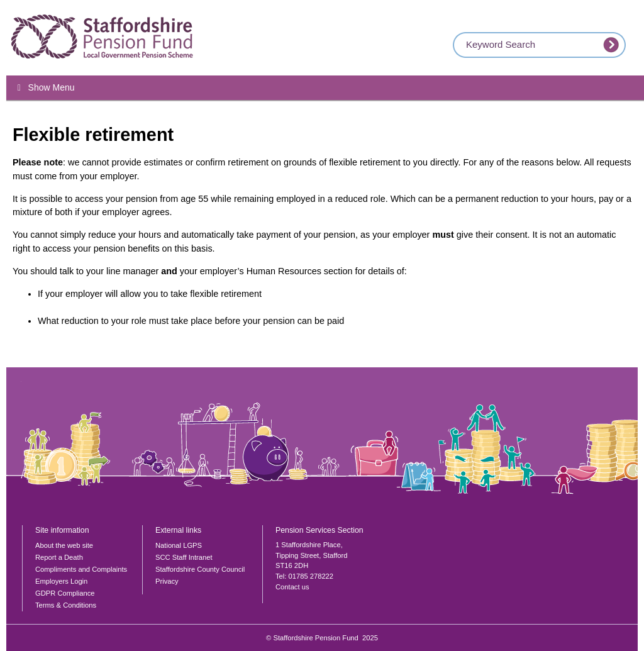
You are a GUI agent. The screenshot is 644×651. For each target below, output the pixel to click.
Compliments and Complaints (81, 569)
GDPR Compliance (65, 593)
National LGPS (179, 545)
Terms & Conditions (66, 605)
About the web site (64, 545)
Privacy (167, 581)
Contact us (292, 587)
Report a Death (59, 557)
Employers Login (61, 581)
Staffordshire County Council (200, 569)
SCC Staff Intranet (184, 557)
